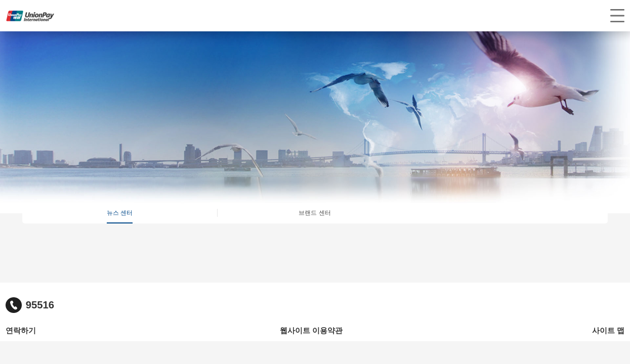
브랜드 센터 (314, 213)
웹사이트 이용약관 (311, 331)
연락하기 (21, 331)
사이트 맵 (608, 331)
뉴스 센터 (120, 213)
